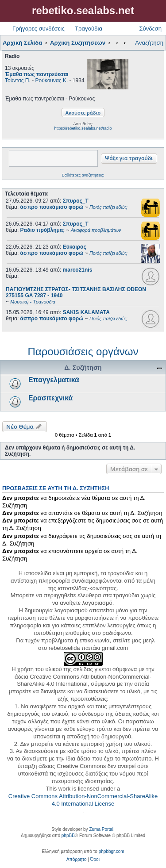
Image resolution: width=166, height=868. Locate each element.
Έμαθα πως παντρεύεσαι (37, 74)
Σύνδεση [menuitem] (150, 29)
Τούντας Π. (18, 81)
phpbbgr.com (112, 851)
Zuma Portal (101, 829)
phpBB (68, 835)
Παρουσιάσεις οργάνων (83, 351)
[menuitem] (76, 860)
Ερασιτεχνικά (50, 398)
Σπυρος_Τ (76, 201)
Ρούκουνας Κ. (52, 81)
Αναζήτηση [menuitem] (149, 43)
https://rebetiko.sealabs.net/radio (83, 128)
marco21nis (78, 270)
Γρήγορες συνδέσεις (39, 29)
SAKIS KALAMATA (86, 312)
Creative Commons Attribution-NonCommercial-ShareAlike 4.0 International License (83, 800)
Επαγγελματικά (54, 380)
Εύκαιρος (75, 247)
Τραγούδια (89, 29)
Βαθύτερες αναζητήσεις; (83, 175)
